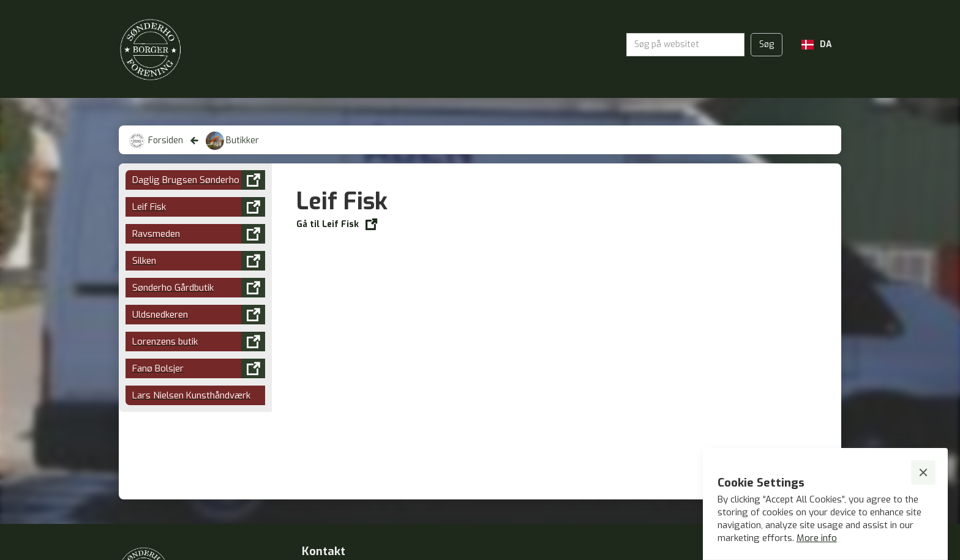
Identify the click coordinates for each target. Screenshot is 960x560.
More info (817, 538)
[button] (817, 45)
